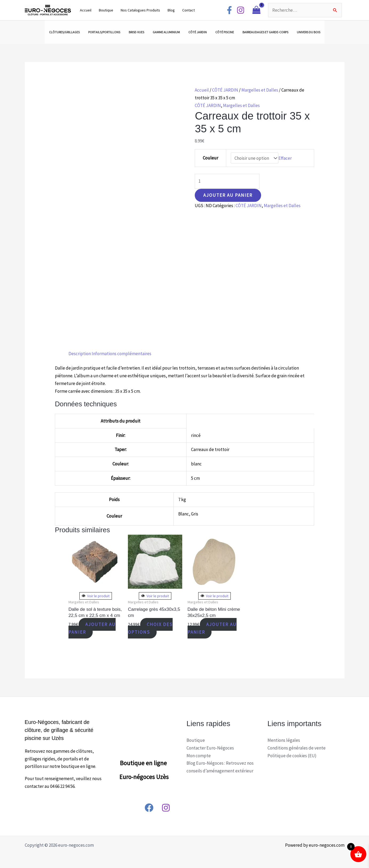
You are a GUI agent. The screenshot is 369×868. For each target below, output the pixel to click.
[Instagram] (241, 10)
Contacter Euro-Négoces (210, 748)
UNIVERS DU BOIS (309, 32)
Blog (171, 10)
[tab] (80, 354)
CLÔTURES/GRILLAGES (64, 32)
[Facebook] (229, 10)
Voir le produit (96, 596)
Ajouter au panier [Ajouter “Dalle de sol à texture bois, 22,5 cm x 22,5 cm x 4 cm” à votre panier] (92, 628)
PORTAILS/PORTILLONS (104, 32)
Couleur (210, 158)
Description (80, 354)
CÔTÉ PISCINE (225, 32)
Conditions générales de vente (297, 748)
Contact (188, 10)
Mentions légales (284, 740)
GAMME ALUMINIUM (166, 32)
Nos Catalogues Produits (140, 10)
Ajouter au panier (228, 195)
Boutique (106, 10)
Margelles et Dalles (260, 90)
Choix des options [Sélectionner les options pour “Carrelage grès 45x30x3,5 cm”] (150, 628)
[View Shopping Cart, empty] (256, 10)
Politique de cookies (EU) (292, 756)
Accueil (86, 10)
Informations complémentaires (121, 354)
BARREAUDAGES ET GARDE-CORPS (265, 32)
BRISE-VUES (136, 32)
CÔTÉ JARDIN (198, 32)
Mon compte (199, 756)
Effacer (285, 158)
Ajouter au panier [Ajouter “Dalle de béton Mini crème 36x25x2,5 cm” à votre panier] (212, 628)
